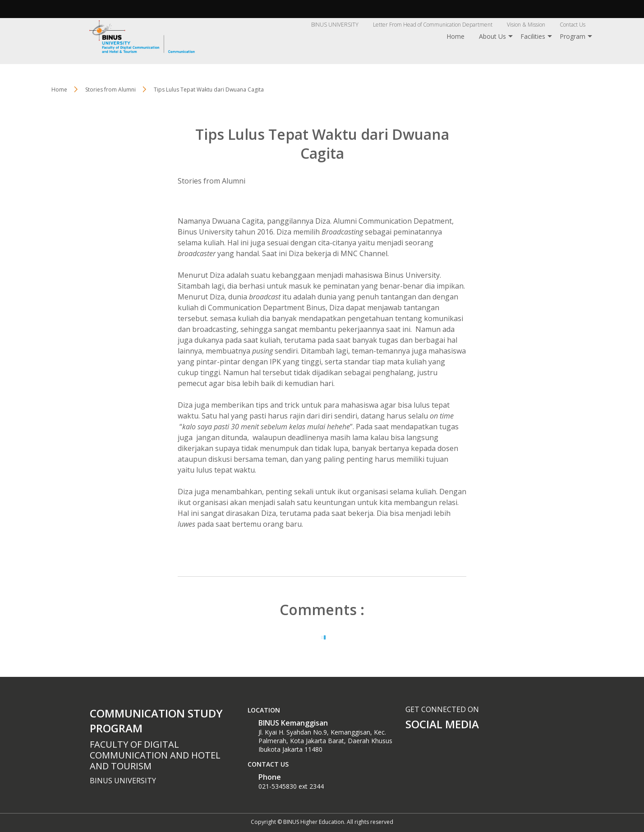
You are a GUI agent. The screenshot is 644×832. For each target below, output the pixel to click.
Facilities (533, 36)
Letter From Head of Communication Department (433, 25)
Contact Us (573, 25)
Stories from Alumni (212, 181)
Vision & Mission (526, 25)
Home (455, 36)
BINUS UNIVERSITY (335, 25)
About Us (492, 36)
